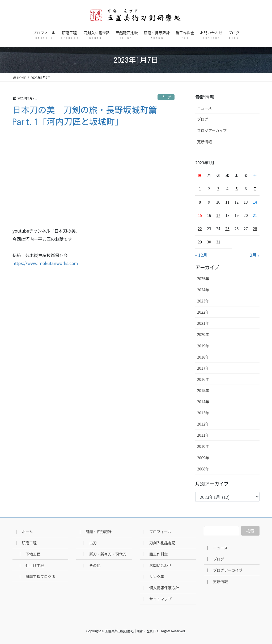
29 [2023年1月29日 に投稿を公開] (200, 242)
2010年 (203, 446)
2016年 (203, 379)
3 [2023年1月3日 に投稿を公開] (218, 189)
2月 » (255, 255)
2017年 (203, 368)
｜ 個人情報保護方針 (160, 588)
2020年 (203, 334)
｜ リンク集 (153, 576)
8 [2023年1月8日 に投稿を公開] (200, 202)
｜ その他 (91, 565)
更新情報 (205, 142)
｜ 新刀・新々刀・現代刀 (104, 554)
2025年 (203, 279)
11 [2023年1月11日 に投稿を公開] (227, 202)
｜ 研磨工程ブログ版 (37, 576)
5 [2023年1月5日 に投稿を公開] (237, 189)
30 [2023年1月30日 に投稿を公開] (209, 242)
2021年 (203, 323)
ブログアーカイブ (212, 131)
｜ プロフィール (157, 532)
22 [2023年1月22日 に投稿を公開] (200, 229)
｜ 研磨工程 (25, 543)
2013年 (203, 413)
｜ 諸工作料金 (155, 554)
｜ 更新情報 (217, 582)
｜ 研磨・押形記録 (95, 532)
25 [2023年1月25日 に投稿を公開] (227, 229)
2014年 (203, 402)
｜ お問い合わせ (157, 565)
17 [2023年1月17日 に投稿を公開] (218, 215)
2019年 (203, 346)
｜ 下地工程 (29, 554)
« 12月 (201, 255)
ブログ (166, 97)
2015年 (203, 390)
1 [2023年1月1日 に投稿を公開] (200, 189)
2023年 (203, 301)
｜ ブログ (215, 559)
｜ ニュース (217, 548)
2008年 (203, 469)
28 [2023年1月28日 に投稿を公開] (255, 229)
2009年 (203, 458)
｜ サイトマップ (157, 599)
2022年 (203, 312)
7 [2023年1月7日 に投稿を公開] (255, 189)
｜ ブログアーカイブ (224, 570)
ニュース (204, 108)
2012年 (203, 424)
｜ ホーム (24, 532)
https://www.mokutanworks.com (45, 263)
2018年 (203, 357)
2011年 (203, 435)
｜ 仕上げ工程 (31, 565)
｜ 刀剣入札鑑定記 (159, 543)
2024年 (203, 290)
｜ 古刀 (89, 543)
